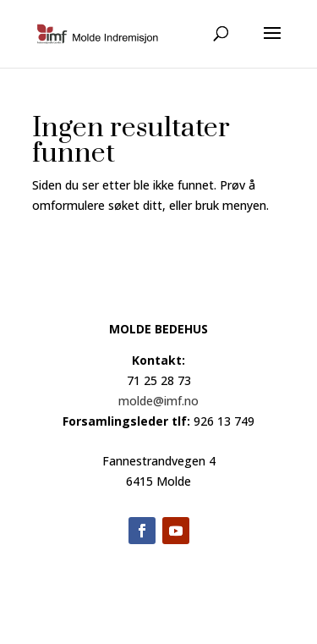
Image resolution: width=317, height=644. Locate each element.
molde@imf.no (158, 401)
